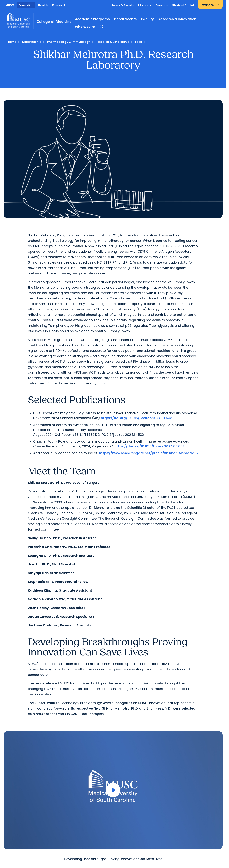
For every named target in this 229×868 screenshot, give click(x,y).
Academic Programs (92, 19)
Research (59, 5)
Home (12, 42)
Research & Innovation (177, 19)
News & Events (123, 5)
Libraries (145, 5)
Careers (162, 5)
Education (26, 5)
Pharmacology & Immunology (69, 42)
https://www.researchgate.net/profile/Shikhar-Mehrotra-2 (149, 453)
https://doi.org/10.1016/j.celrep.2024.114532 (136, 418)
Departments (125, 19)
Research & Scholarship (113, 42)
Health (43, 5)
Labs (139, 42)
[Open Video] (113, 790)
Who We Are (85, 27)
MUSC (10, 5)
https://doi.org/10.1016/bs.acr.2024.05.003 (150, 446)
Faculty (148, 19)
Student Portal (183, 5)
